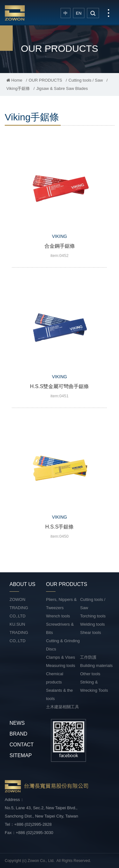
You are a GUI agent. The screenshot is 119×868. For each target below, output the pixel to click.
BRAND (18, 734)
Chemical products (55, 678)
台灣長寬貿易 (15, 13)
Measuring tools (61, 666)
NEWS (17, 723)
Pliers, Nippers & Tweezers (61, 604)
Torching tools (93, 616)
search (93, 13)
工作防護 (88, 657)
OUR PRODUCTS (45, 80)
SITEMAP (21, 755)
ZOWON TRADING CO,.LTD (19, 608)
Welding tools (92, 624)
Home (14, 80)
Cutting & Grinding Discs (63, 645)
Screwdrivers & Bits (60, 628)
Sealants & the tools (60, 694)
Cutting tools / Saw (86, 80)
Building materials (96, 666)
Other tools (90, 674)
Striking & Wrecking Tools (94, 686)
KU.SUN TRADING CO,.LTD (19, 632)
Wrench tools (58, 616)
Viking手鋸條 (18, 88)
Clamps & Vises (61, 657)
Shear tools (90, 632)
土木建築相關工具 (63, 707)
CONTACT (22, 745)
